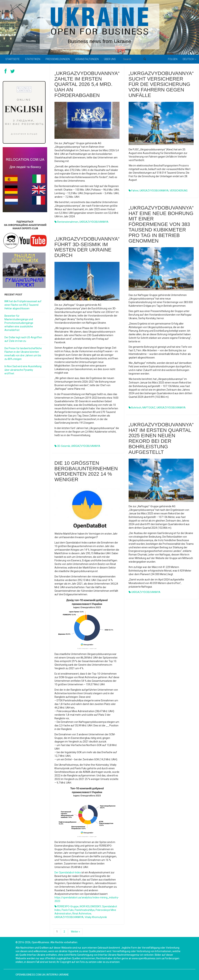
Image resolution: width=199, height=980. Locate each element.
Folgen (173, 59)
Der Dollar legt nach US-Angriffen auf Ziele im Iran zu (23, 339)
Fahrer (135, 191)
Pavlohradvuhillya (85, 910)
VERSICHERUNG (179, 191)
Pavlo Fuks (68, 910)
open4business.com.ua (30, 975)
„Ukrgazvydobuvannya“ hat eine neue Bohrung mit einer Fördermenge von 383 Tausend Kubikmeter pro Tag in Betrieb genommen (161, 224)
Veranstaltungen (87, 59)
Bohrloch (136, 408)
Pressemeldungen (58, 59)
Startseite (13, 59)
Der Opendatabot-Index (68, 872)
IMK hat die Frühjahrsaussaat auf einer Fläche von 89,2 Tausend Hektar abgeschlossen (23, 305)
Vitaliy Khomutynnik (96, 917)
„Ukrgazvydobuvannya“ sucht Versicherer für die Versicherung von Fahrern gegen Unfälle (161, 84)
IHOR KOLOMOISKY (90, 906)
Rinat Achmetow (82, 914)
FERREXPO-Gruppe (68, 906)
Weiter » (75, 932)
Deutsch (190, 59)
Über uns (110, 59)
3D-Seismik (64, 446)
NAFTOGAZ (149, 408)
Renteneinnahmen (68, 222)
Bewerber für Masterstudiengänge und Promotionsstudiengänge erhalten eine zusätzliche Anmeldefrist (19, 323)
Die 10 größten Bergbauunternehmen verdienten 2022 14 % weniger (86, 471)
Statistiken (33, 59)
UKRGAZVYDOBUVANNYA (94, 222)
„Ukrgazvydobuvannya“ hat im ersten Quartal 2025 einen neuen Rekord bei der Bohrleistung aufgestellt (161, 438)
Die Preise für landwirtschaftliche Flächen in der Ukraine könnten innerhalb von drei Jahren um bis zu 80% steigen (23, 354)
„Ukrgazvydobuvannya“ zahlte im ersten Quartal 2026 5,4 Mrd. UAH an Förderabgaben (87, 84)
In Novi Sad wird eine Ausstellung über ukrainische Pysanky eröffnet (23, 370)
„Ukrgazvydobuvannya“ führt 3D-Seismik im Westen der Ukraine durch (87, 247)
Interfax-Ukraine (58, 975)
